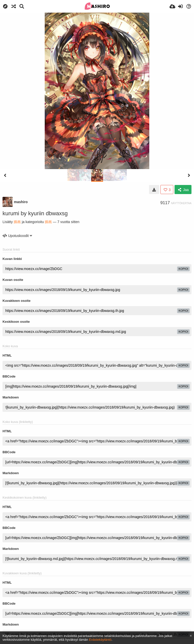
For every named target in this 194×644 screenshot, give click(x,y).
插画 (17, 222)
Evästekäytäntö (100, 640)
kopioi (183, 269)
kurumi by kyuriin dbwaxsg (35, 213)
